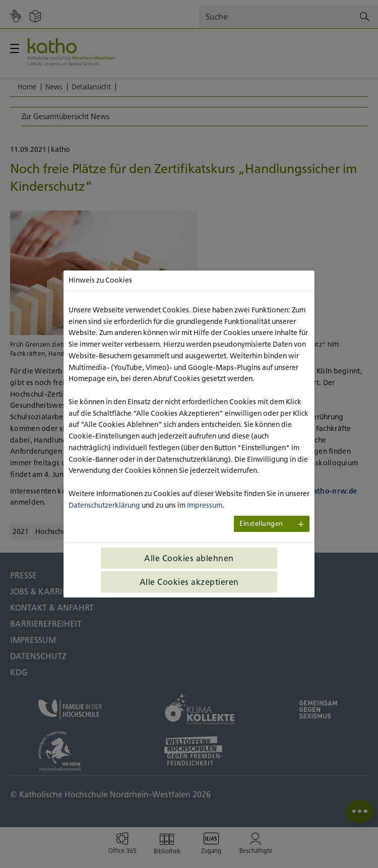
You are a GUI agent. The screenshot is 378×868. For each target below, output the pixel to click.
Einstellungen (261, 524)
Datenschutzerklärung (104, 505)
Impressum (205, 505)
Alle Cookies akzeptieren (189, 582)
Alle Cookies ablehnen (189, 558)
